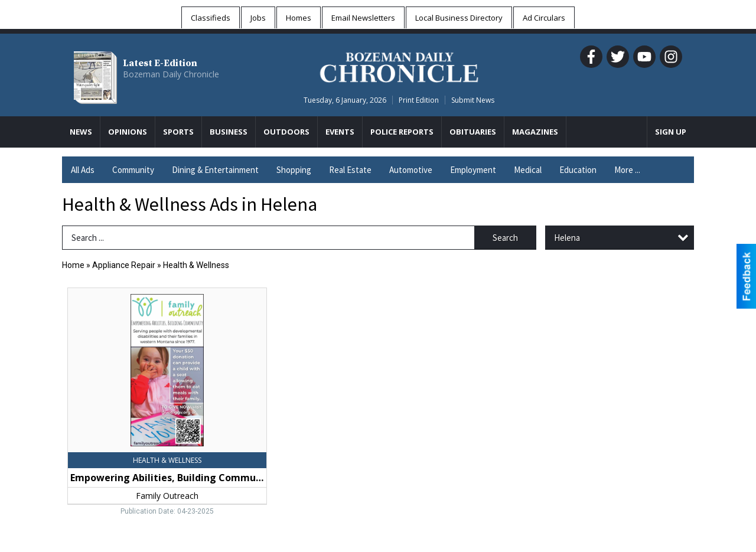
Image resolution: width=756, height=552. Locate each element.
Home (73, 265)
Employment (473, 170)
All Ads (83, 170)
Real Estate (350, 170)
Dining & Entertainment (215, 170)
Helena (567, 238)
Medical (528, 170)
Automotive (411, 170)
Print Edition (419, 100)
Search (505, 238)
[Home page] (399, 66)
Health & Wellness (196, 265)
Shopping (294, 170)
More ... (627, 170)
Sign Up (671, 132)
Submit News (473, 100)
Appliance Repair (124, 265)
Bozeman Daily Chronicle (171, 74)
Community (133, 170)
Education (578, 170)
